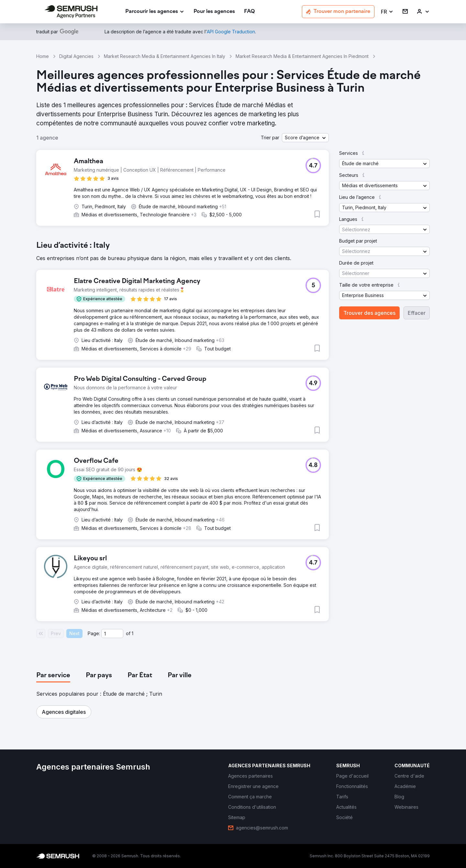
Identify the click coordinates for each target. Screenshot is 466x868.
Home (43, 56)
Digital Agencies (76, 56)
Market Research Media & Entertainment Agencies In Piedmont (302, 56)
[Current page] (112, 634)
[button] (387, 12)
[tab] (53, 676)
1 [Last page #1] (133, 633)
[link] (214, 12)
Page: (94, 633)
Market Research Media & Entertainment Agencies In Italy (165, 56)
